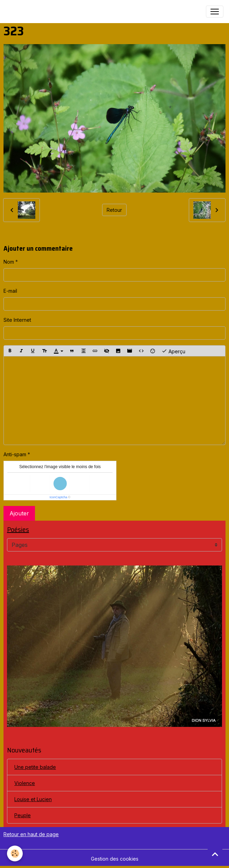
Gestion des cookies (115, 859)
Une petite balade (35, 767)
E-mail (10, 291)
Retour (114, 210)
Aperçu (173, 351)
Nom (9, 262)
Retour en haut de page (31, 834)
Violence (25, 783)
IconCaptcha (59, 497)
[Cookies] (15, 853)
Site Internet (17, 320)
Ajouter (19, 513)
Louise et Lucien (33, 799)
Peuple (23, 815)
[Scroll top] (215, 854)
